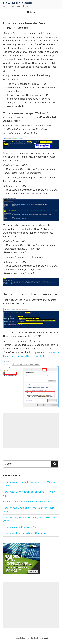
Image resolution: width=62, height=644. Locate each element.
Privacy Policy (19, 638)
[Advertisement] (31, 431)
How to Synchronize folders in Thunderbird (25, 533)
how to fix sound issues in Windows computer (27, 502)
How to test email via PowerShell (20, 527)
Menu (31, 12)
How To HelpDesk (18, 3)
